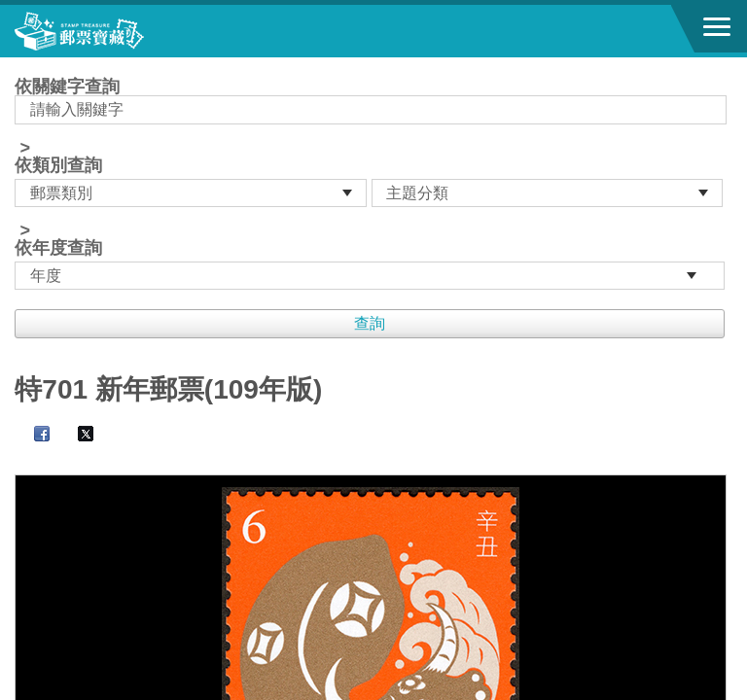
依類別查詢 (58, 165)
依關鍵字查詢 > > (373, 184)
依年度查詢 (58, 248)
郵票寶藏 (122, 31)
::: (21, 66)
